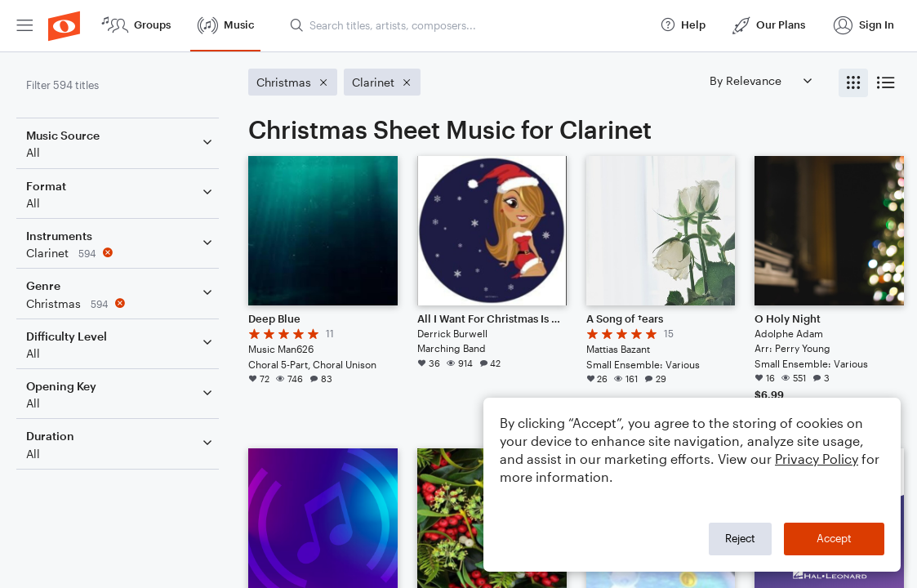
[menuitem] (24, 26)
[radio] (853, 83)
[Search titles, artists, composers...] (467, 25)
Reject (740, 538)
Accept (834, 538)
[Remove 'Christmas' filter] (121, 303)
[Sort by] (760, 80)
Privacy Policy (817, 459)
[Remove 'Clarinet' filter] (121, 253)
